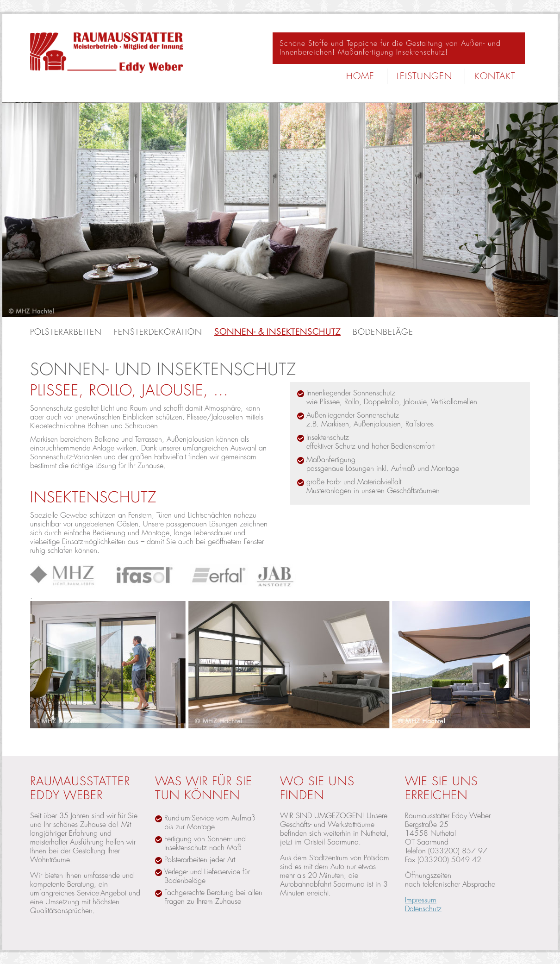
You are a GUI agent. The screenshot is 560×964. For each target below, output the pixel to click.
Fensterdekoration (158, 332)
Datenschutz (423, 909)
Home (360, 76)
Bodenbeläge (383, 332)
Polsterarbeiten (66, 332)
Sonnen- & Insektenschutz (277, 332)
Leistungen (424, 76)
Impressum (421, 900)
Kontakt (495, 76)
